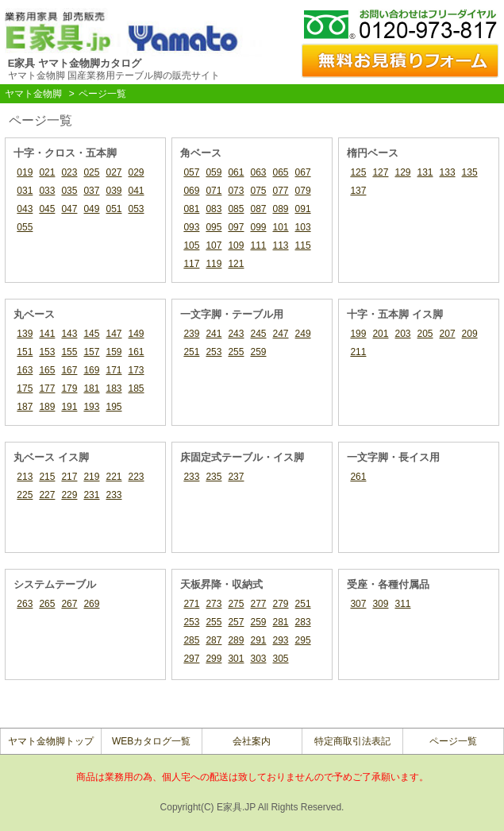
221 (113, 477)
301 (236, 659)
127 (380, 172)
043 (25, 209)
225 (25, 495)
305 (281, 659)
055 (25, 227)
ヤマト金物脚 (33, 94)
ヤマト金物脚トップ (51, 741)
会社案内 (252, 741)
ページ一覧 (453, 741)
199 (358, 334)
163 (25, 370)
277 (258, 604)
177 (47, 388)
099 (258, 227)
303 (258, 659)
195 (113, 407)
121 (236, 264)
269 (91, 604)
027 (113, 172)
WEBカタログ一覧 (151, 741)
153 (47, 352)
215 (47, 477)
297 (191, 659)
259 (258, 352)
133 (448, 172)
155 (69, 352)
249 (303, 334)
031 (25, 191)
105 (191, 245)
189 (47, 407)
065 (281, 172)
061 (236, 172)
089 (281, 209)
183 (113, 388)
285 (191, 640)
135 (470, 172)
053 (137, 209)
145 (91, 334)
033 (47, 191)
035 (69, 191)
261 (358, 477)
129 (402, 172)
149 (137, 334)
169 (91, 370)
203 (402, 334)
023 (69, 172)
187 (25, 407)
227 (47, 495)
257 (236, 622)
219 (91, 477)
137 (358, 191)
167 (69, 370)
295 (303, 640)
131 (425, 172)
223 (137, 477)
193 (91, 407)
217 (69, 477)
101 (281, 227)
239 (191, 334)
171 (113, 370)
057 (191, 172)
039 (113, 191)
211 (358, 352)
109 (236, 245)
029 (137, 172)
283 (303, 622)
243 (236, 334)
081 (191, 209)
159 (113, 352)
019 (25, 172)
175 (25, 388)
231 (91, 495)
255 (236, 352)
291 (258, 640)
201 (380, 334)
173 (137, 370)
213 (25, 477)
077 (281, 191)
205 (425, 334)
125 (358, 172)
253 (214, 352)
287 (214, 640)
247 (281, 334)
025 (91, 172)
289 (236, 640)
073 (236, 191)
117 (191, 264)
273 (214, 604)
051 (113, 209)
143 (69, 334)
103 (303, 227)
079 (303, 191)
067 (303, 172)
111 (258, 245)
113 (281, 245)
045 (47, 209)
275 (236, 604)
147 (113, 334)
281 (281, 622)
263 (25, 604)
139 (25, 334)
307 (358, 604)
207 (448, 334)
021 (47, 172)
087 (258, 209)
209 (470, 334)
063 (258, 172)
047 (69, 209)
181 (91, 388)
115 (303, 245)
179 (69, 388)
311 (402, 604)
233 (113, 495)
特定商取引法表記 (352, 741)
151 (25, 352)
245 (258, 334)
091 (303, 209)
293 (281, 640)
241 (214, 334)
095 (214, 227)
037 (91, 191)
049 (91, 209)
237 (236, 477)
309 (380, 604)
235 (214, 477)
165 (47, 370)
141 (47, 334)
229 (69, 495)
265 (47, 604)
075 (258, 191)
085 (236, 209)
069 (191, 191)
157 (91, 352)
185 (137, 388)
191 (69, 407)
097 (236, 227)
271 (191, 604)
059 (214, 172)
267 (69, 604)
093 (191, 227)
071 (214, 191)
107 (214, 245)
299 (214, 659)
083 (214, 209)
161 (137, 352)
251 (191, 352)
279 (281, 604)
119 (214, 264)
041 (137, 191)
